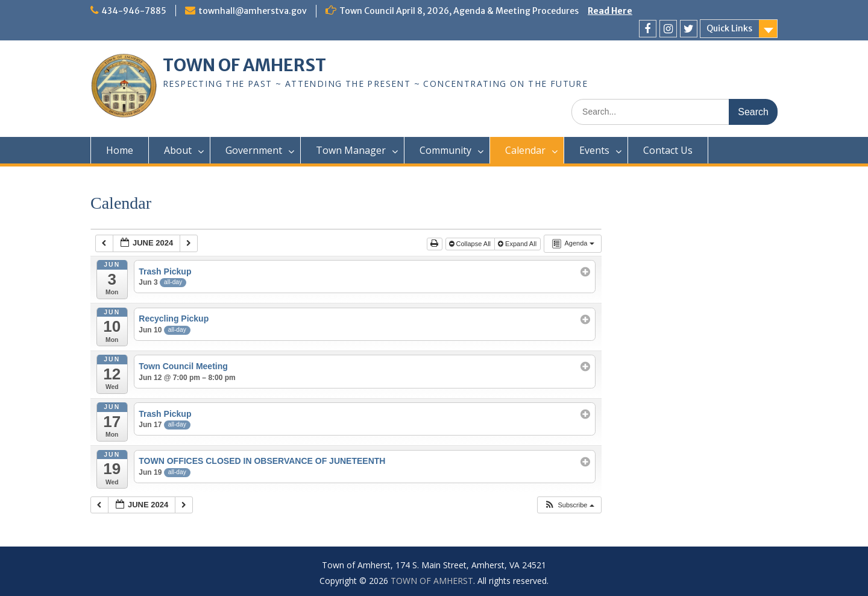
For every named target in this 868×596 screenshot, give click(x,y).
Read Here (610, 11)
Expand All (518, 244)
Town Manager (351, 150)
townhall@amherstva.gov (253, 11)
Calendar (525, 150)
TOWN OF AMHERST (244, 65)
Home (120, 150)
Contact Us (668, 150)
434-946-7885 (134, 11)
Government (254, 150)
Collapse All (471, 244)
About (178, 150)
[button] (569, 505)
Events (594, 150)
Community (445, 150)
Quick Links (729, 28)
